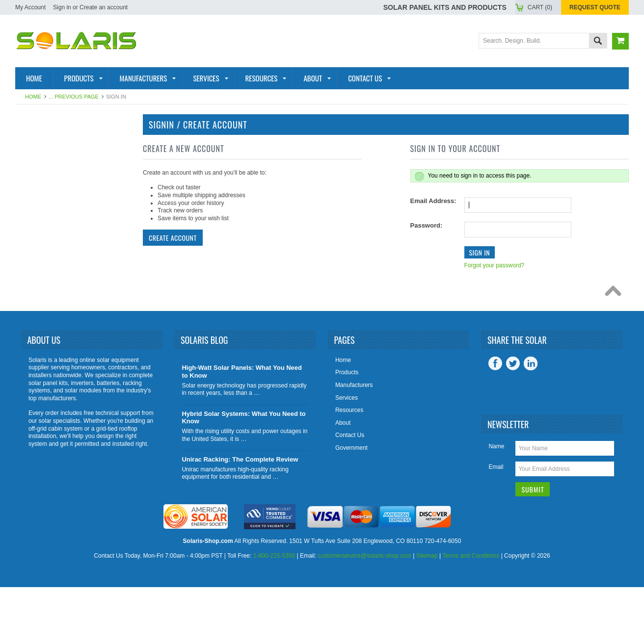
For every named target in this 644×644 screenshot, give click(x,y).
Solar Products (52, 158)
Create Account (173, 238)
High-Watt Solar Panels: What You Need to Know (242, 429)
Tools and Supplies (58, 318)
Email (496, 524)
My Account (30, 7)
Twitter (513, 420)
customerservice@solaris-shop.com (365, 613)
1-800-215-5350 (274, 613)
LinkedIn (531, 420)
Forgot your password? (495, 265)
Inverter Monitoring (61, 254)
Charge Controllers (62, 302)
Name (496, 503)
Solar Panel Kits (53, 142)
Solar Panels (47, 174)
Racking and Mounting (64, 222)
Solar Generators (57, 238)
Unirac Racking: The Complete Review (240, 516)
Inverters (40, 190)
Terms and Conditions (471, 613)
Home (33, 97)
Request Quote (595, 7)
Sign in (62, 7)
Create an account (104, 7)
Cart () (540, 7)
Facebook (495, 420)
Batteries (39, 206)
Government (351, 505)
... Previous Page (74, 97)
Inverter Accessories (63, 270)
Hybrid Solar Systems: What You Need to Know (243, 475)
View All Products (57, 334)
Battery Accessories (62, 286)
